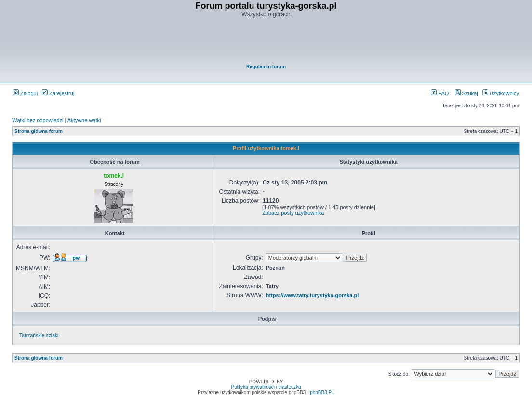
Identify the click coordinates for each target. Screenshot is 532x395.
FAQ (440, 93)
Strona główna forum (39, 131)
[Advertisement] (266, 41)
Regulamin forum (266, 67)
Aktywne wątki (84, 120)
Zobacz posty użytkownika (293, 213)
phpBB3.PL (322, 392)
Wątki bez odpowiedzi (38, 120)
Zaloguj (25, 93)
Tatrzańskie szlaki (39, 336)
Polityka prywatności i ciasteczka (266, 387)
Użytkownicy (501, 93)
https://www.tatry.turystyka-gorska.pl (313, 295)
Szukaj (466, 93)
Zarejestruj (58, 93)
